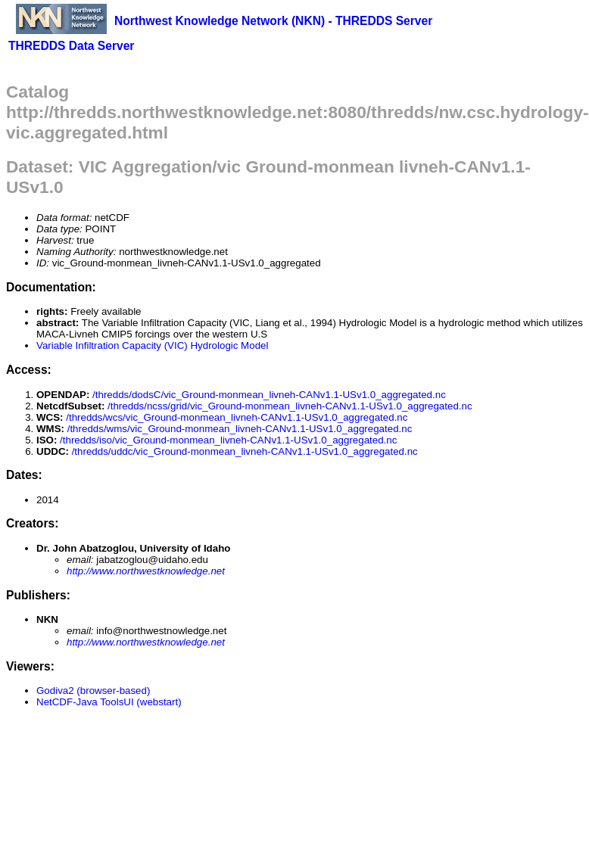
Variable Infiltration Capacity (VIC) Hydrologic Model (152, 345)
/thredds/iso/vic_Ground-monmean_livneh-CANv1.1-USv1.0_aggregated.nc (228, 440)
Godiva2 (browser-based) (93, 691)
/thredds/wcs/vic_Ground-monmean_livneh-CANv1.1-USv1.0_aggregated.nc (237, 417)
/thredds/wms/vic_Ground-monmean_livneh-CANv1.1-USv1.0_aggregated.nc (240, 429)
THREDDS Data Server (71, 46)
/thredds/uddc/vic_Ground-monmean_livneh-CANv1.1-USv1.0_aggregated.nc (245, 451)
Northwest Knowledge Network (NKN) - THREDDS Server (273, 21)
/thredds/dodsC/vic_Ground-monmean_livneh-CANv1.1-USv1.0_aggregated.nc (269, 395)
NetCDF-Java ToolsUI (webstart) (109, 702)
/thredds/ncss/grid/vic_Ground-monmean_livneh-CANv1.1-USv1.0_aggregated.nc (290, 406)
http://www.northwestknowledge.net (146, 571)
